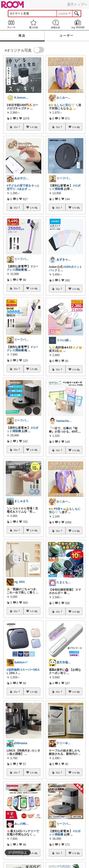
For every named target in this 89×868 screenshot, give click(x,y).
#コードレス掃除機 (22, 268)
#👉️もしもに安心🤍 (62, 105)
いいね (34, 127)
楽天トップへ (77, 4)
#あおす (22, 189)
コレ (17, 127)
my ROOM (78, 24)
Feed (11, 24)
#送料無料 (13, 670)
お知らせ (56, 24)
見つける (33, 24)
